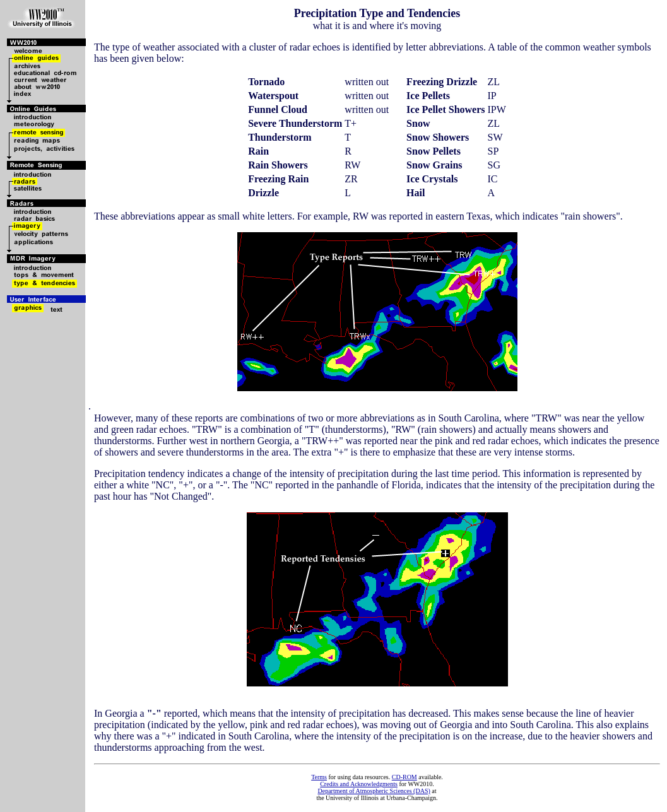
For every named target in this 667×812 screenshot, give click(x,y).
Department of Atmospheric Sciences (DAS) (374, 791)
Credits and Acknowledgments (359, 784)
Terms (319, 777)
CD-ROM (404, 777)
